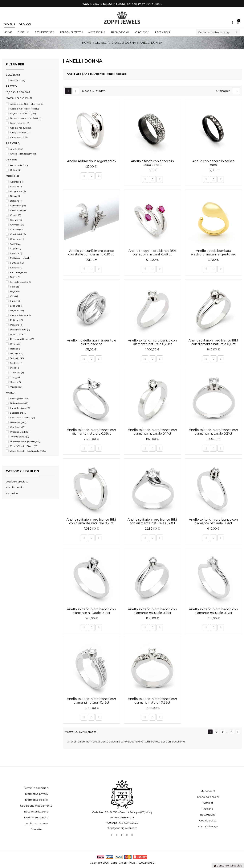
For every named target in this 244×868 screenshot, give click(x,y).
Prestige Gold (20, 432)
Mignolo (17, 310)
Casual (16, 215)
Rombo (16, 349)
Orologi (25, 24)
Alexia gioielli (19, 398)
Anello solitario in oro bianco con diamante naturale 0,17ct (213, 611)
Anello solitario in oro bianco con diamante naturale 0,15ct (152, 611)
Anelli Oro (74, 74)
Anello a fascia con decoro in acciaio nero (152, 163)
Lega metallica (20, 123)
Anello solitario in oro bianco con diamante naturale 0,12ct (91, 611)
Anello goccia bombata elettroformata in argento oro (213, 253)
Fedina (15, 277)
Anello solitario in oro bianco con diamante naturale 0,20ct (152, 342)
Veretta (15, 382)
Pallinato (16, 320)
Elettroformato (20, 258)
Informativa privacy (36, 794)
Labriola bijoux (20, 408)
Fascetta (16, 268)
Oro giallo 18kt (20, 132)
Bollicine (16, 201)
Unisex (16, 170)
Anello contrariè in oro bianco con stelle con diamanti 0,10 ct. (91, 253)
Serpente (17, 353)
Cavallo (16, 220)
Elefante (16, 253)
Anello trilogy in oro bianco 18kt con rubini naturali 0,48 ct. (152, 253)
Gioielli (9, 24)
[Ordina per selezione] (236, 91)
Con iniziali (18, 234)
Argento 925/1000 (23, 113)
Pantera (16, 325)
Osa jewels (18, 427)
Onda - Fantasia (20, 315)
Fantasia (17, 263)
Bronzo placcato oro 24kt (26, 118)
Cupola (16, 248)
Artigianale (18, 191)
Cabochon (18, 206)
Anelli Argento (94, 74)
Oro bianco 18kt (21, 128)
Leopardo (17, 306)
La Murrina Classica (22, 417)
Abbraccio (17, 182)
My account (208, 791)
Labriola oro (18, 413)
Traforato (17, 372)
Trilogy (16, 377)
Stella (14, 368)
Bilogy (15, 196)
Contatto (36, 829)
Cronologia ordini (208, 797)
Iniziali (15, 301)
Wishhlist (208, 803)
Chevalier (17, 225)
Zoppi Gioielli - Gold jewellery (28, 451)
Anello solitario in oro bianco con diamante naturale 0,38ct (91, 432)
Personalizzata (20, 330)
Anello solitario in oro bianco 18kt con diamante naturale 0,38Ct (152, 521)
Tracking (208, 809)
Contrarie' (17, 239)
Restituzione (208, 815)
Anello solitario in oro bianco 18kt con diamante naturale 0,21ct (91, 521)
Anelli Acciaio (117, 74)
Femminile (19, 165)
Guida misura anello (36, 817)
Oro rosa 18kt (19, 137)
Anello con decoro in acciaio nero (213, 163)
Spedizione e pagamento (36, 806)
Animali (16, 186)
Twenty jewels (20, 437)
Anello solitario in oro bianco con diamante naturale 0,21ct (213, 432)
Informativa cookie (36, 800)
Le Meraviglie (19, 422)
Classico (17, 229)
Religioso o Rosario (22, 339)
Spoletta (16, 363)
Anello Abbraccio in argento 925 (91, 161)
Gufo (14, 296)
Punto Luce (18, 334)
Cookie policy (208, 820)
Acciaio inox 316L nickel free (27, 104)
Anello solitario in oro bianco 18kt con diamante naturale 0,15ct (213, 342)
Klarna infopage (208, 826)
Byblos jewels (19, 403)
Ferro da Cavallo (20, 282)
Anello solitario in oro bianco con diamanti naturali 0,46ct (91, 701)
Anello (17, 149)
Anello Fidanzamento (23, 154)
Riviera (16, 344)
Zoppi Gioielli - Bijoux (24, 446)
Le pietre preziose (36, 823)
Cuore (16, 244)
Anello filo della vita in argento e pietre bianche (91, 342)
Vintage (16, 387)
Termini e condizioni (36, 788)
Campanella (18, 210)
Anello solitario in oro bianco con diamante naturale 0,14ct (152, 432)
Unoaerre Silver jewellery (25, 441)
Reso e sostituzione (36, 812)
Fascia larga (18, 272)
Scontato (18, 80)
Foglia (15, 291)
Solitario (17, 358)
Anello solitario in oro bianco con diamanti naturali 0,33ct (152, 701)
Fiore (14, 287)
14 (232, 732)
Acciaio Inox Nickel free (24, 109)
